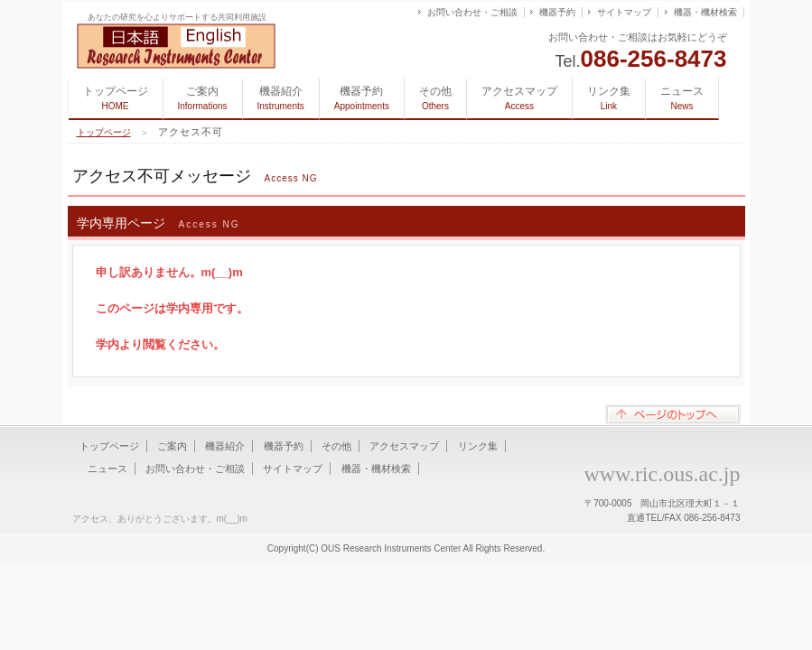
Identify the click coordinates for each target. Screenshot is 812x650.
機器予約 (557, 12)
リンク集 (609, 98)
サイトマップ (624, 12)
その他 (435, 98)
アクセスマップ (519, 98)
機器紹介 (281, 98)
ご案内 (203, 98)
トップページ (116, 98)
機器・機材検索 (705, 12)
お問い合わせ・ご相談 (472, 12)
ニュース (682, 98)
